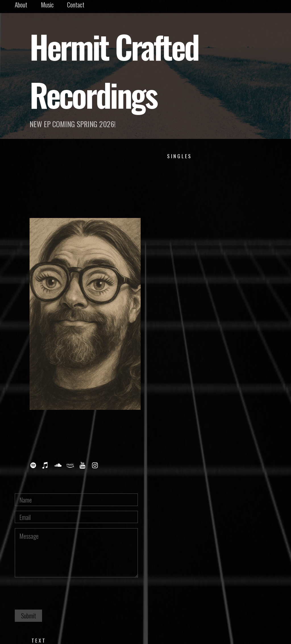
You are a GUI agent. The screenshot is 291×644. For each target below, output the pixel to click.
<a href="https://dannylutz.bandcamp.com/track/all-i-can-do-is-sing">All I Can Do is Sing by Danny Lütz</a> (206, 357)
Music (47, 5)
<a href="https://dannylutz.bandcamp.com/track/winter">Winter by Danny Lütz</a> (206, 181)
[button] (33, 465)
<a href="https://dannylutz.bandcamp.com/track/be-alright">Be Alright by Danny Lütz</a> (206, 322)
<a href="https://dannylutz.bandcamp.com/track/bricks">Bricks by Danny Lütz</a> (206, 392)
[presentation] (58, 593)
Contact (76, 5)
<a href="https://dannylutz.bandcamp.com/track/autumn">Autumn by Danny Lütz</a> (206, 216)
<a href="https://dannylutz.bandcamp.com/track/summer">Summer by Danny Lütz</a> (206, 251)
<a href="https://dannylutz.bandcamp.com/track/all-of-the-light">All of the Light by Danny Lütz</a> (206, 286)
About (21, 5)
